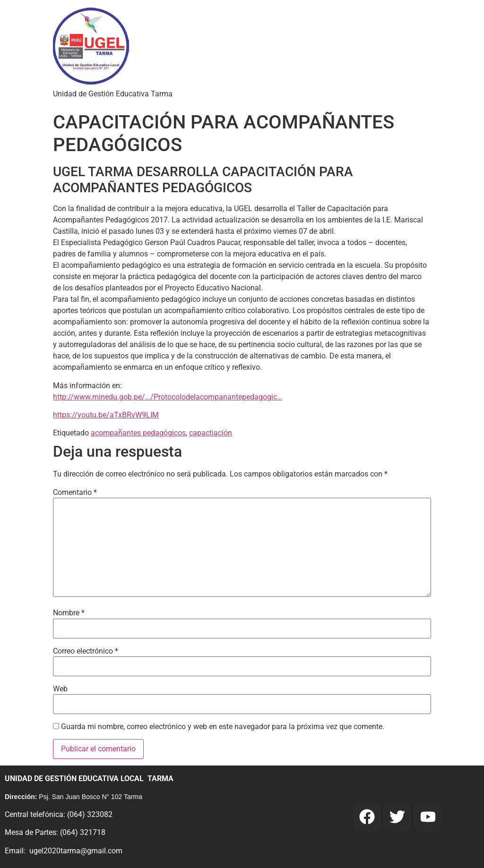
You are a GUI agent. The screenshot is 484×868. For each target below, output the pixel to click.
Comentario (75, 493)
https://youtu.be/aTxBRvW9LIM (106, 415)
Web (60, 689)
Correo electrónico (86, 651)
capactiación (211, 433)
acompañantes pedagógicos (138, 433)
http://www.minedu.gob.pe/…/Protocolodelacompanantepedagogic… (168, 397)
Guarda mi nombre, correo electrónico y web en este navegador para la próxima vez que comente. (223, 727)
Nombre (69, 613)
